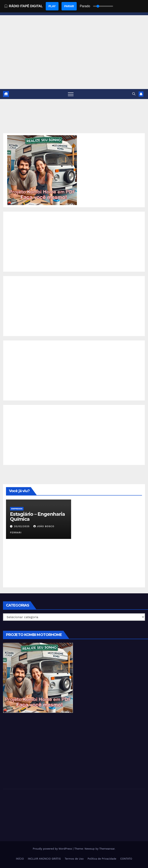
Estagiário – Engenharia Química (37, 517)
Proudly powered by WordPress (53, 849)
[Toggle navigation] (71, 94)
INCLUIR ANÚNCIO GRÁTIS (44, 859)
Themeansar (107, 849)
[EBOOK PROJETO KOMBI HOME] (42, 170)
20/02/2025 (22, 526)
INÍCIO (20, 859)
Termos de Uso (74, 859)
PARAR (69, 6)
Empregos (17, 509)
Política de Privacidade (102, 859)
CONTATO (126, 859)
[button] (134, 94)
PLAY (52, 6)
